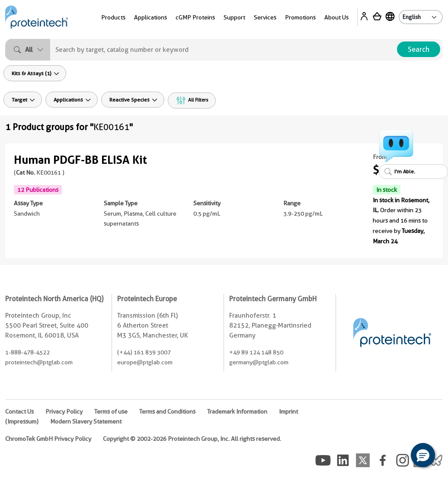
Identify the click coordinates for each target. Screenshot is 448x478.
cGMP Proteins (195, 17)
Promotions (300, 17)
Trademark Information (237, 411)
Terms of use (111, 411)
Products (113, 17)
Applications (150, 17)
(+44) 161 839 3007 (144, 352)
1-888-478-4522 (27, 352)
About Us (336, 17)
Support (234, 17)
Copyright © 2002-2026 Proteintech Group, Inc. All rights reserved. (192, 439)
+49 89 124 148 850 (256, 352)
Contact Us (19, 411)
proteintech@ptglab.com (39, 362)
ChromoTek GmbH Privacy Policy (48, 439)
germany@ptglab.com (259, 362)
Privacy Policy (64, 411)
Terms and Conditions (167, 411)
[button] (423, 455)
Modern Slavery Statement (86, 421)
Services (265, 17)
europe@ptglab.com (145, 362)
